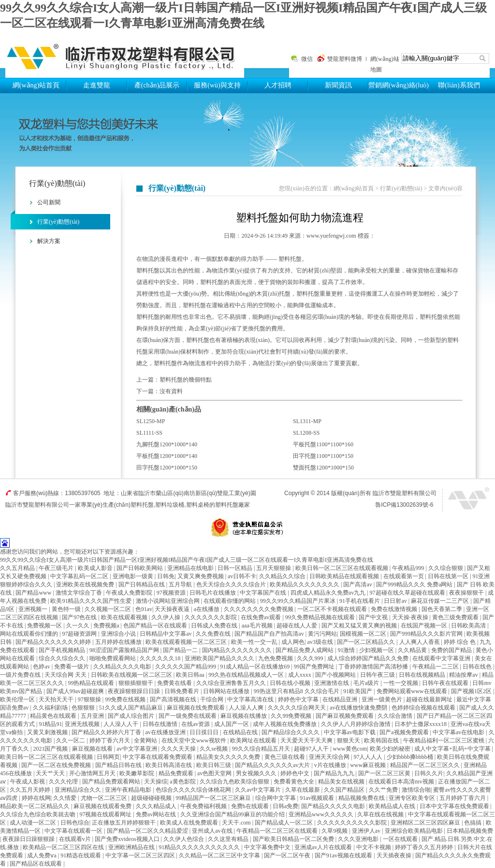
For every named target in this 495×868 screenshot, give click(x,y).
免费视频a (107, 626)
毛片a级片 (367, 683)
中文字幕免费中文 (268, 847)
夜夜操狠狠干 (467, 593)
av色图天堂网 (215, 773)
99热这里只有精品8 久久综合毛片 (297, 691)
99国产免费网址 (315, 667)
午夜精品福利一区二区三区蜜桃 (444, 740)
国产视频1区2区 (472, 691)
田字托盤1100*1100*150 (323, 456)
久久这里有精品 (229, 839)
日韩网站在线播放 (227, 691)
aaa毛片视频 (258, 626)
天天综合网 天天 (66, 675)
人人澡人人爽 (247, 708)
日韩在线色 (478, 667)
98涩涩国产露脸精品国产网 (125, 650)
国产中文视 (374, 617)
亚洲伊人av (367, 831)
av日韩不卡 (242, 576)
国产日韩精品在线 (142, 584)
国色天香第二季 (443, 609)
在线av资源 (196, 724)
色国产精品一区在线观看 (156, 626)
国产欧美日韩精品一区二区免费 (294, 839)
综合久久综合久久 (63, 658)
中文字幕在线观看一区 (74, 831)
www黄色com (350, 749)
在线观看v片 (76, 839)
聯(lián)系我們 (459, 85)
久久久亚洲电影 (359, 839)
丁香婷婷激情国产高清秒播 (374, 667)
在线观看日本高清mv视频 (402, 782)
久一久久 (79, 626)
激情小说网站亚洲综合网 (168, 601)
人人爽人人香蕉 (420, 642)
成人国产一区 (232, 724)
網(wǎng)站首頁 (36, 85)
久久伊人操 (167, 617)
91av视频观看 (318, 798)
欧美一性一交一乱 (255, 642)
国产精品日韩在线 (119, 765)
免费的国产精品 (452, 650)
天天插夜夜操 (395, 855)
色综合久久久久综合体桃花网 (194, 790)
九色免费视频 (276, 658)
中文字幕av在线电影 (459, 732)
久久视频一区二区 (109, 609)
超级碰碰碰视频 (152, 798)
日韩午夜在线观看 (446, 683)
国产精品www (34, 593)
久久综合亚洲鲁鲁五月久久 (232, 683)
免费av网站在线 (157, 814)
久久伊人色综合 (184, 839)
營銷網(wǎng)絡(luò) (399, 85)
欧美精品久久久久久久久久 (305, 584)
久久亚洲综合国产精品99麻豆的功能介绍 (233, 814)
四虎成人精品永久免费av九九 (329, 593)
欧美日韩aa (191, 675)
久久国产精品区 (345, 790)
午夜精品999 (409, 568)
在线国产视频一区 (425, 626)
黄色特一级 (67, 609)
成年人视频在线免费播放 (285, 724)
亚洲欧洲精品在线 (132, 847)
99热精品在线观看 (92, 683)
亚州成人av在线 (213, 831)
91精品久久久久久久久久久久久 (200, 847)
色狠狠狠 (84, 708)
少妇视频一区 (377, 650)
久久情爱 (66, 798)
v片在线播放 (331, 765)
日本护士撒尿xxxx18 (421, 724)
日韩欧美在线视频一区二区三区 (132, 675)
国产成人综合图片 (132, 716)
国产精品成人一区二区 (284, 823)
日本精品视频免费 (470, 831)
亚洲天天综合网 (330, 757)
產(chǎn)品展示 (157, 85)
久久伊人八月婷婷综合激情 (357, 724)
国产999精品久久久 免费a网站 (415, 584)
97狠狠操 (90, 699)
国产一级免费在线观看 (188, 716)
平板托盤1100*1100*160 (323, 444)
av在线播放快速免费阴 (359, 708)
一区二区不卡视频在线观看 (333, 609)
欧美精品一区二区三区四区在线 (64, 847)
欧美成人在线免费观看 (190, 823)
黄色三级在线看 (285, 757)
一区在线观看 (401, 839)
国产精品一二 (181, 650)
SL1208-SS (306, 433)
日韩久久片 (429, 773)
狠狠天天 (349, 740)
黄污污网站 (322, 634)
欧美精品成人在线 (393, 806)
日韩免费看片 (182, 691)
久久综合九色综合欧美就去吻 (38, 814)
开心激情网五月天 (93, 773)
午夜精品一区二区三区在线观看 (278, 831)
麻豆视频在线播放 (244, 716)
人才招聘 (278, 85)
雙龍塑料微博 (345, 59)
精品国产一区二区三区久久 (426, 765)
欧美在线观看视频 (125, 617)
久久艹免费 (384, 790)
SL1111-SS (149, 433)
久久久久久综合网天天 (298, 708)
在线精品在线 (241, 732)
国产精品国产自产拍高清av (270, 634)
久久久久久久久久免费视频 (259, 609)
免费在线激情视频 (395, 609)
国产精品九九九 (335, 773)
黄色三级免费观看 (456, 617)
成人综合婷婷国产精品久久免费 (369, 658)
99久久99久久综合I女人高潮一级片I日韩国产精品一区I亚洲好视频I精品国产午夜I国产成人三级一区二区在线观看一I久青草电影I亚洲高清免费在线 (187, 560)
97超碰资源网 (80, 634)
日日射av (396, 601)
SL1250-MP (151, 421)
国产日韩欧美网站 (140, 568)
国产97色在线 (80, 617)
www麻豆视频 (369, 765)
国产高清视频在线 (174, 699)
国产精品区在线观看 (36, 864)
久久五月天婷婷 (31, 790)
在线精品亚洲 (341, 699)
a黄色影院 (183, 782)
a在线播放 (207, 609)
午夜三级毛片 (57, 568)
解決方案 (49, 241)
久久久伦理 (64, 782)
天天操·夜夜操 (411, 617)
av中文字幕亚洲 (137, 749)
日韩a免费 (285, 806)
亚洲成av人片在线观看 (324, 847)
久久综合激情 (396, 716)
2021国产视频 (51, 749)
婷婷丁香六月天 (110, 740)
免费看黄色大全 (295, 782)
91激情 (347, 650)
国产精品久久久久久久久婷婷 (54, 642)
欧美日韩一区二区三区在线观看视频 (342, 568)
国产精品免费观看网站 (112, 782)
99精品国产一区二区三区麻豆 (214, 798)
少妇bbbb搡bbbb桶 (411, 757)
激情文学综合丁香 (80, 593)
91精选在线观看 (81, 855)
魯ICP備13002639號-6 (404, 505)
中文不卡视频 (374, 847)
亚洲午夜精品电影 (129, 790)
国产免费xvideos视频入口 (128, 839)
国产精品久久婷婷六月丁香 (107, 732)
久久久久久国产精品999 (186, 667)
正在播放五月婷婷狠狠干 (124, 823)
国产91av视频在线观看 (344, 855)
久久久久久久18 (161, 658)
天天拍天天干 (57, 699)
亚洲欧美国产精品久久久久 (220, 658)
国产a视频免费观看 (405, 732)
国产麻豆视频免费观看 (345, 716)
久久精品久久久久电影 (123, 667)
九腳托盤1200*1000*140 (167, 444)
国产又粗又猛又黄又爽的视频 (360, 626)
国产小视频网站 (336, 675)
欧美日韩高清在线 (169, 765)
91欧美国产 (358, 691)
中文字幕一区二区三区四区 (141, 855)
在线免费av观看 (262, 617)
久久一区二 (71, 740)
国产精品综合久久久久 (291, 732)
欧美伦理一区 (18, 699)
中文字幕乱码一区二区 (80, 576)
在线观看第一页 (404, 576)
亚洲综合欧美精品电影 (415, 831)
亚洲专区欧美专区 (413, 798)
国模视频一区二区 (364, 634)
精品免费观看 (177, 773)
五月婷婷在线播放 (119, 642)
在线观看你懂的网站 (230, 601)
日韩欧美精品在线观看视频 (345, 576)
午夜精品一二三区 (436, 667)
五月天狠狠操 (274, 568)
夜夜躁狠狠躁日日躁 (135, 691)
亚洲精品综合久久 (79, 790)
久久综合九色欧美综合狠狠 (235, 782)
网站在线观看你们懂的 (30, 634)
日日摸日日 (205, 732)
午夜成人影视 (28, 782)
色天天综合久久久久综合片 (232, 584)
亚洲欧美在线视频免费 (86, 584)
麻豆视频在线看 (93, 749)
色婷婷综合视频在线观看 (424, 708)
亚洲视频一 (34, 609)
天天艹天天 (51, 773)
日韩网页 (108, 757)
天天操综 (156, 782)
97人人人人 (369, 757)
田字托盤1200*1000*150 (167, 468)
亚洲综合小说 (119, 634)
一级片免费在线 (21, 675)
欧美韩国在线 (382, 740)
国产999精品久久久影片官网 (427, 634)
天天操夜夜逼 (173, 609)
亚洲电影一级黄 (134, 576)
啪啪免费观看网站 (113, 658)
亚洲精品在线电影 (191, 568)
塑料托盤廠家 (233, 505)
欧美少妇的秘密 (391, 749)
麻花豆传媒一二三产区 (441, 601)
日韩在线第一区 (449, 576)
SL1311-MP (307, 421)
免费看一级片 (72, 667)
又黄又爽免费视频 (201, 576)
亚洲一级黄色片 (383, 699)
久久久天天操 (179, 749)
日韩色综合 (75, 823)
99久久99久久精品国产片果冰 (298, 601)
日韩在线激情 (161, 724)
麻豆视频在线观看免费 (103, 806)
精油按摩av (464, 675)
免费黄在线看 (175, 683)
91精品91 (50, 724)
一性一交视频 (401, 683)
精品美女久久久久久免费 (229, 757)
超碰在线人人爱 (298, 626)
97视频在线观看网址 (106, 814)
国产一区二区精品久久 (367, 642)
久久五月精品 (18, 568)
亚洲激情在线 (332, 683)
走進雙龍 (97, 85)
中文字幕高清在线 (251, 699)
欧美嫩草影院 (138, 773)
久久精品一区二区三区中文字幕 (220, 855)
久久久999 (311, 658)
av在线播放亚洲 (166, 732)
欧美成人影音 (96, 568)
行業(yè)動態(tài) (58, 222)
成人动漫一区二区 (34, 823)
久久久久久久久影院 (211, 617)
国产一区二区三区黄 (385, 773)
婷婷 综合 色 (460, 642)
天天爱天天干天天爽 (307, 740)
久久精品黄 (413, 650)
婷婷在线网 (36, 798)
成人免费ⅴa (42, 855)
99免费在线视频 (126, 699)
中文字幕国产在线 (264, 593)
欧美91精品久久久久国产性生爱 (92, 601)
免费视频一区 (45, 626)
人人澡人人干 (122, 724)
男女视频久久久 (257, 773)
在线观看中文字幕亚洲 (442, 658)
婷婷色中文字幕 (299, 699)
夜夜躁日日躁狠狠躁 (29, 839)
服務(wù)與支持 (217, 85)
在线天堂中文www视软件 (195, 740)
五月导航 (181, 584)
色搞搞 (473, 823)
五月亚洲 (93, 716)
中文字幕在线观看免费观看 (158, 757)
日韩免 (166, 576)
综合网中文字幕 (276, 798)
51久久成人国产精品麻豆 (132, 708)
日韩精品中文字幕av (166, 634)
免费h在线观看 (251, 806)
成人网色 (293, 642)
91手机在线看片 (360, 601)
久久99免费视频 (292, 716)
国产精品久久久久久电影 (334, 806)
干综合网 (212, 699)
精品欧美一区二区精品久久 (36, 806)
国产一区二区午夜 (288, 855)
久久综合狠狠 (446, 568)
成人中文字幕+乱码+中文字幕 (453, 749)
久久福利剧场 (51, 708)
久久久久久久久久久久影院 (353, 823)
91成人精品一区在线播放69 (255, 667)
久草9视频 (335, 831)
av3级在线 (320, 642)
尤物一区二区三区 (105, 798)
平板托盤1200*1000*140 (167, 456)
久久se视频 (214, 749)
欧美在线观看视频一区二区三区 (187, 642)
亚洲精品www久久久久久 (322, 814)
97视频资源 (172, 593)
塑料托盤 (125, 54)
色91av (144, 609)
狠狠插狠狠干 (137, 683)
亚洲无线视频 (83, 724)
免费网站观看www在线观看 (413, 691)
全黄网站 (146, 740)
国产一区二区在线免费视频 (57, 765)
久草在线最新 (303, 790)
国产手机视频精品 (63, 650)
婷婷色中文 (296, 773)
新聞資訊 (338, 85)
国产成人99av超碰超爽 (76, 691)
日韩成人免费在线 (215, 626)
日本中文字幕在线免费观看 (455, 806)
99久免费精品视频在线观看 (321, 617)
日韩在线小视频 (291, 683)
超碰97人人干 (312, 749)
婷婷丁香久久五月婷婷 (425, 847)
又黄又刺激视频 (48, 732)
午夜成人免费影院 (130, 593)
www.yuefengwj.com (331, 236)
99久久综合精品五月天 (262, 749)
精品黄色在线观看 (54, 716)
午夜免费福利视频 (204, 806)
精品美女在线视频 (342, 782)
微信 (307, 59)
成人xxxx (300, 675)
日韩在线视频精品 (423, 675)
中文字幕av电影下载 (350, 732)
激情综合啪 (416, 790)
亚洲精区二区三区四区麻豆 (426, 823)
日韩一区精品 (236, 568)
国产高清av (358, 584)
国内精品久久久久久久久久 (238, 650)
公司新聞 (49, 202)
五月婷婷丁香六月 (463, 798)
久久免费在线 (214, 634)
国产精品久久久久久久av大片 (273, 765)
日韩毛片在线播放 (213, 593)
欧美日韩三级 (214, 765)
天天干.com (237, 823)
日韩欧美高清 (469, 626)
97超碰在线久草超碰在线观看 (408, 593)
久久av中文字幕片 (259, 790)
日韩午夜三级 (378, 675)
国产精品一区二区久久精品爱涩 (148, 831)
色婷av (42, 667)
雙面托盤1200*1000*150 (323, 468)
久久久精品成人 (157, 806)
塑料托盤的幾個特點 (186, 380)
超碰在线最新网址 (430, 699)
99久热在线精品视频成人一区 (247, 675)
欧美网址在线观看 (254, 740)
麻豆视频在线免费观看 (197, 708)
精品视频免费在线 (362, 798)
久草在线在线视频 (381, 814)
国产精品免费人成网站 (305, 650)
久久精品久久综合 (283, 576)
